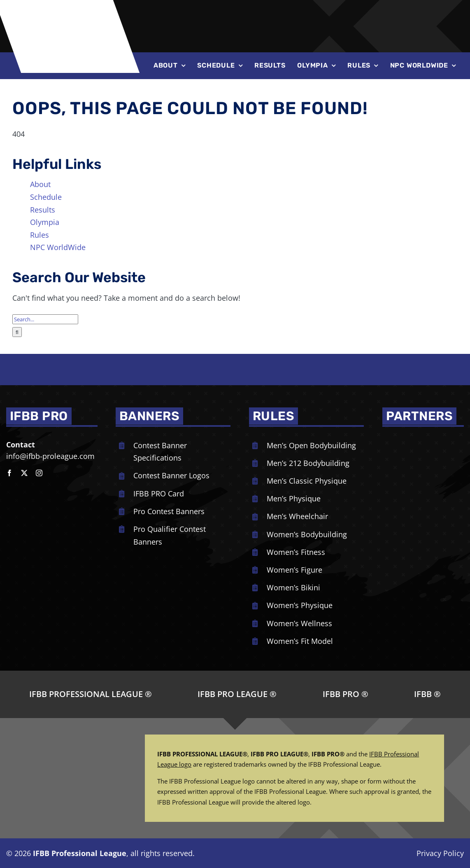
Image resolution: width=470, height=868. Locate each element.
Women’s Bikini (293, 587)
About (40, 184)
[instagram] (39, 473)
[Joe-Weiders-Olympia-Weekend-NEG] (322, 16)
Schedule (46, 197)
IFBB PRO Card (159, 494)
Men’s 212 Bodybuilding (308, 463)
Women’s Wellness (299, 623)
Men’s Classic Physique (307, 481)
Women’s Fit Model (300, 641)
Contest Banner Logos (171, 475)
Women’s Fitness (296, 552)
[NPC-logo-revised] (218, 15)
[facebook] (9, 473)
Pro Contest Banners (169, 511)
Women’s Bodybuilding (307, 534)
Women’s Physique (300, 605)
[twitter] (24, 473)
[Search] (17, 332)
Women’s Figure (294, 570)
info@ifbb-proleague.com (50, 456)
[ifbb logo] (71, 8)
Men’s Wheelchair (297, 516)
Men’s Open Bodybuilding (311, 445)
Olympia (45, 222)
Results (43, 210)
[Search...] (45, 319)
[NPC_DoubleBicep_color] (417, 439)
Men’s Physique (294, 498)
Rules (40, 235)
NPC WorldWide (58, 247)
